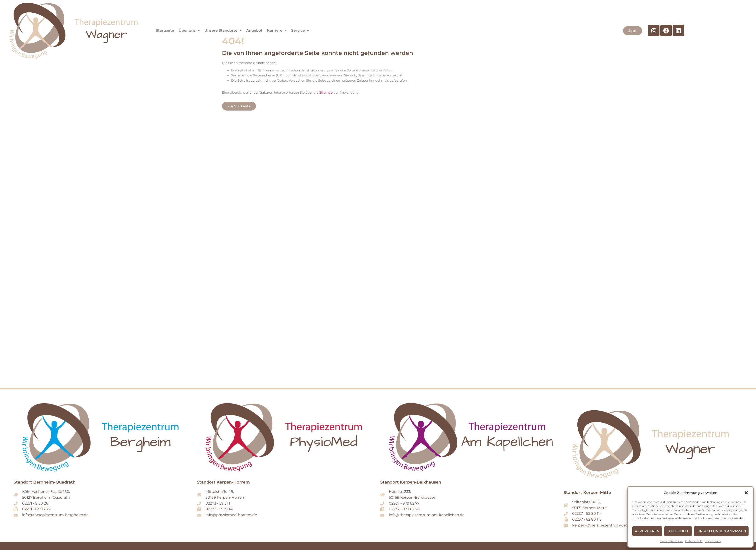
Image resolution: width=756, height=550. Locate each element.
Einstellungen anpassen (721, 531)
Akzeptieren (647, 531)
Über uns (189, 30)
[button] (746, 493)
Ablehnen (678, 531)
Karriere (277, 30)
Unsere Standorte (223, 30)
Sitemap (326, 92)
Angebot (254, 30)
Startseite (165, 30)
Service (300, 30)
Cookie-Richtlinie (672, 541)
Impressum (713, 541)
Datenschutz (694, 541)
